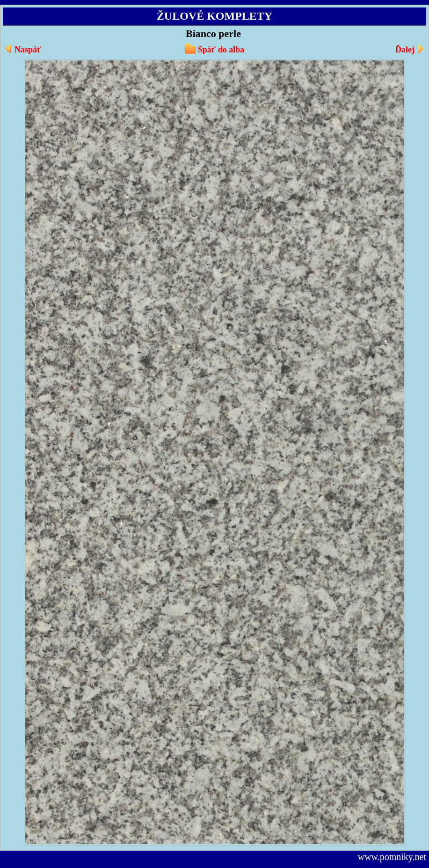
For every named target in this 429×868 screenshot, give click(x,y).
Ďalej (405, 50)
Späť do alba (221, 50)
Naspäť (28, 50)
